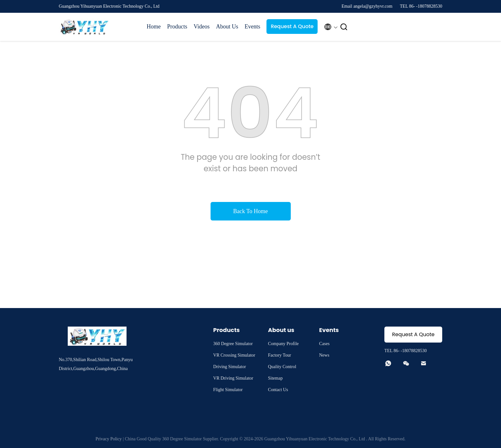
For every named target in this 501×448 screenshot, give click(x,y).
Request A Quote (292, 26)
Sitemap (275, 378)
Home (154, 27)
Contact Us (278, 390)
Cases (324, 344)
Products (177, 27)
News (324, 355)
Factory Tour (280, 355)
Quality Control (282, 367)
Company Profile (283, 344)
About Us (227, 27)
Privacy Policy (109, 439)
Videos (202, 27)
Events (252, 27)
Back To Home (250, 211)
